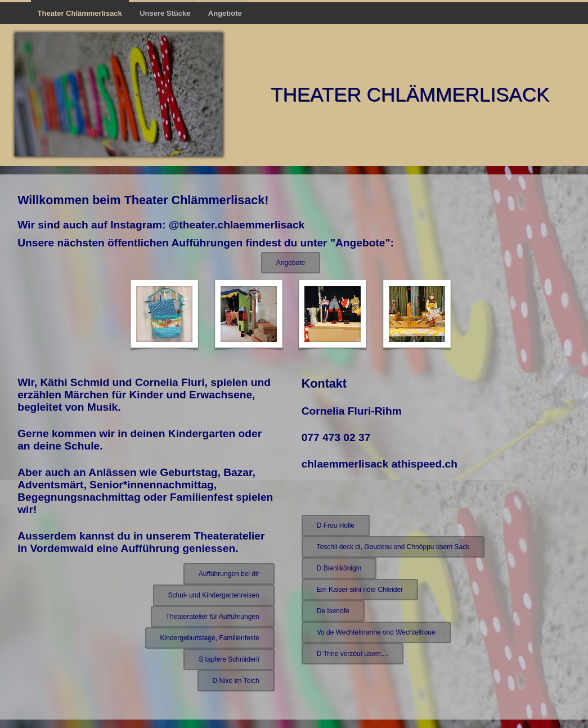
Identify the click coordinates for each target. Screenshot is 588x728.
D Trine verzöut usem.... (353, 654)
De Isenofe (333, 611)
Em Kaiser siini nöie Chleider (360, 590)
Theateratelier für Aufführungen (213, 617)
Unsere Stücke (165, 13)
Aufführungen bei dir (229, 574)
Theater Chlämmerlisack (80, 13)
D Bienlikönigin (339, 568)
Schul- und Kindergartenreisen (214, 595)
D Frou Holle (336, 525)
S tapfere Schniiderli (229, 659)
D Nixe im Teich (236, 681)
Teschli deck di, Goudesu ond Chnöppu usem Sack (393, 547)
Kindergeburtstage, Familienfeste (210, 638)
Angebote (225, 13)
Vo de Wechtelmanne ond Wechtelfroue (376, 632)
